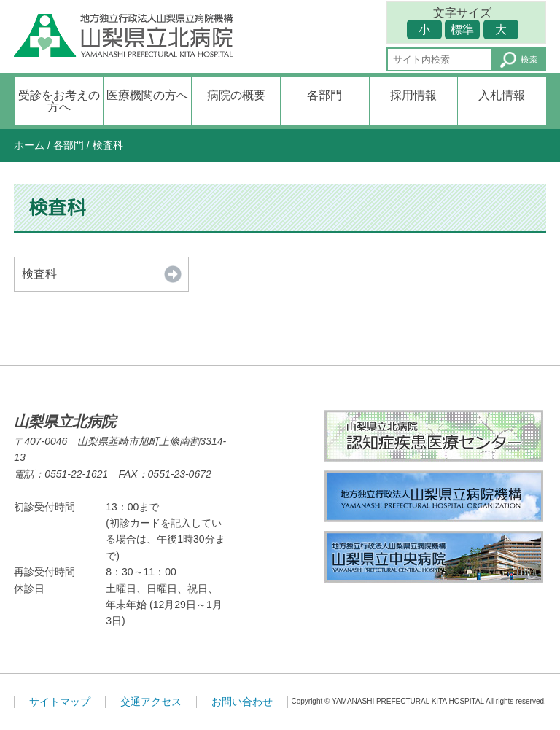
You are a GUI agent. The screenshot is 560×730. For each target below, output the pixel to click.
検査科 (39, 274)
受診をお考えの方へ (59, 101)
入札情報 (502, 95)
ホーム (29, 145)
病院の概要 (236, 95)
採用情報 (413, 95)
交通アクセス (151, 702)
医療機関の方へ (147, 95)
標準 (462, 30)
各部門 (324, 95)
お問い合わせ (242, 702)
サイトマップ (60, 702)
